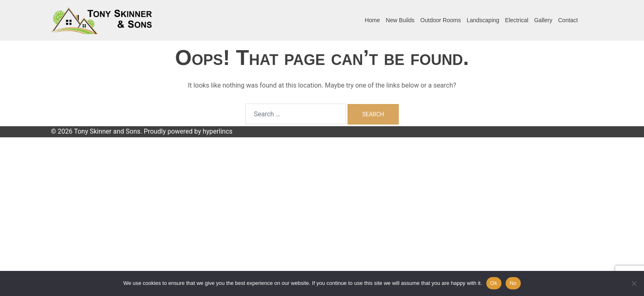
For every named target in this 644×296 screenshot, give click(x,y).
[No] (634, 283)
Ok (494, 283)
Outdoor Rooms (440, 20)
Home (372, 20)
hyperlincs (217, 131)
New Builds (400, 20)
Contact (568, 20)
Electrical (517, 20)
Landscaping (483, 20)
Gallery (543, 20)
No (513, 283)
